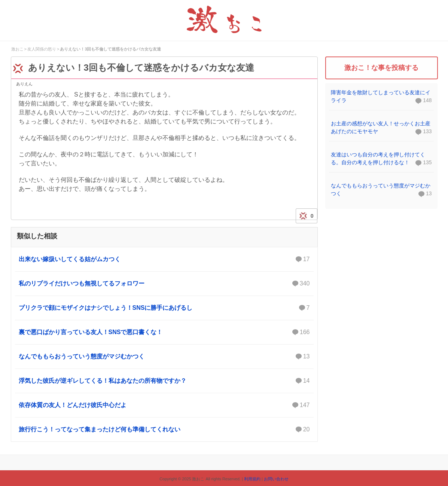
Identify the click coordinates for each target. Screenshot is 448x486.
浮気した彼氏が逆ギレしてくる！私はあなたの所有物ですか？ (164, 381)
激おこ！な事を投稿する (381, 68)
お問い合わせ (276, 479)
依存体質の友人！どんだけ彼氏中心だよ (164, 405)
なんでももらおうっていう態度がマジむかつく (164, 357)
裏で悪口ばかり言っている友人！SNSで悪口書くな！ (164, 332)
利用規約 (252, 479)
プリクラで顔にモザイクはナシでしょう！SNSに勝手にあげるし (164, 308)
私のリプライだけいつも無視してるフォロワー (164, 284)
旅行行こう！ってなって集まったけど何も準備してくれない (164, 430)
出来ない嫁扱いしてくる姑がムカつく (164, 259)
